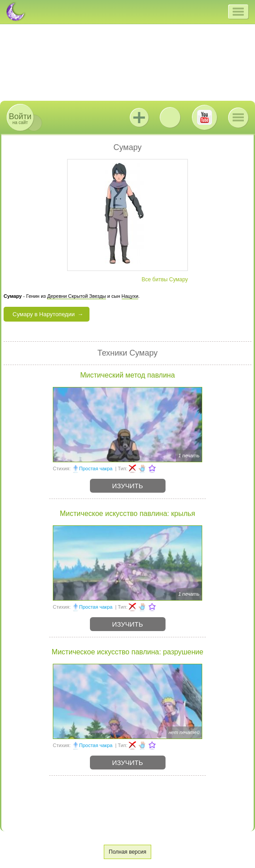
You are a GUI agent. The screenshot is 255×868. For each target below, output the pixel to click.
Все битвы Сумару (165, 279)
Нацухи (130, 296)
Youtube (204, 117)
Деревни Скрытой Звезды (76, 296)
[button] (238, 12)
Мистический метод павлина (127, 375)
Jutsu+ (139, 117)
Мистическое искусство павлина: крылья (127, 513)
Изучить (128, 486)
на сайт (20, 118)
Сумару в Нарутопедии (44, 314)
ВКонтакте (170, 117)
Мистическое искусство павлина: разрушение (128, 652)
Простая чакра (96, 468)
